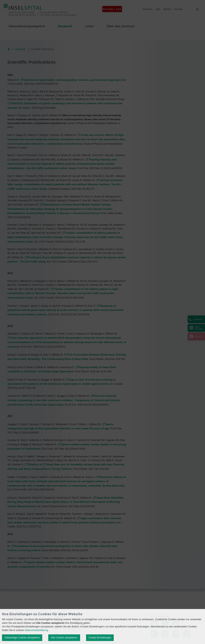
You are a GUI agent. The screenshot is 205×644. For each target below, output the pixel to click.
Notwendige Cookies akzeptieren (22, 638)
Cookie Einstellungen (100, 638)
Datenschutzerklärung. (37, 630)
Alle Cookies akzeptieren (64, 638)
